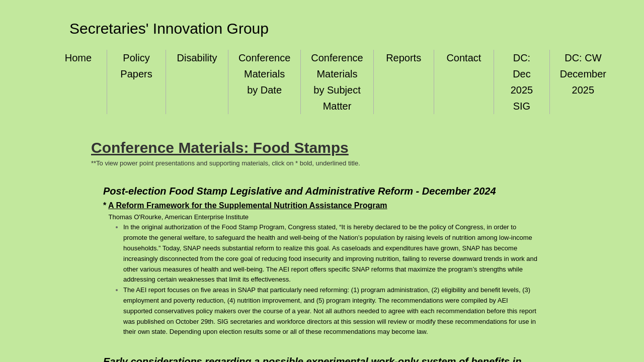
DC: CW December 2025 (583, 74)
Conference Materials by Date (264, 74)
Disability (197, 58)
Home (78, 58)
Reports (404, 58)
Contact (464, 58)
